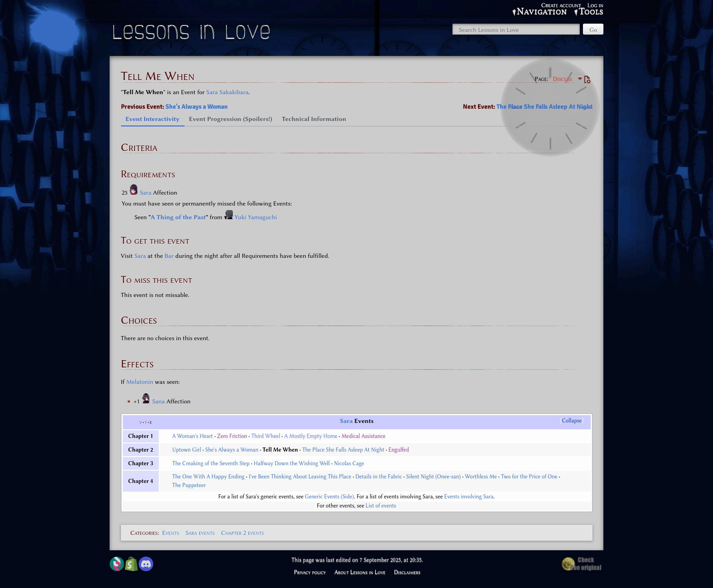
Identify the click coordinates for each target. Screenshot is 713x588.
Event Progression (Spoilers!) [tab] (231, 119)
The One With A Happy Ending (208, 477)
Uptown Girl (187, 450)
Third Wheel (266, 436)
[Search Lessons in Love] (516, 29)
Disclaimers (407, 572)
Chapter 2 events (242, 533)
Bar (169, 256)
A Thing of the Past (178, 217)
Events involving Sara (469, 497)
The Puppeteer (189, 485)
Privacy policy (310, 572)
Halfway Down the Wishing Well (292, 463)
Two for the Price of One (529, 477)
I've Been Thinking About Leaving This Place (300, 477)
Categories (144, 533)
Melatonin (140, 382)
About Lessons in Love (360, 572)
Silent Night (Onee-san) (433, 477)
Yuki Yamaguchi (256, 217)
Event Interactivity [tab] (153, 119)
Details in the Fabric (379, 477)
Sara (147, 192)
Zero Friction (232, 436)
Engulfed (399, 450)
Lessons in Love (193, 34)
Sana (159, 401)
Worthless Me (481, 477)
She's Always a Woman (197, 107)
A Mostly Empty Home (311, 436)
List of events (381, 506)
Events (170, 533)
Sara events (200, 533)
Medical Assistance (364, 436)
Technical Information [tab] (314, 119)
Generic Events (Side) (329, 497)
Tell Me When (280, 450)
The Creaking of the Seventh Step (211, 463)
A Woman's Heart (193, 436)
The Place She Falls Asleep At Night (545, 107)
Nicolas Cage (349, 463)
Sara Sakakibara (228, 92)
